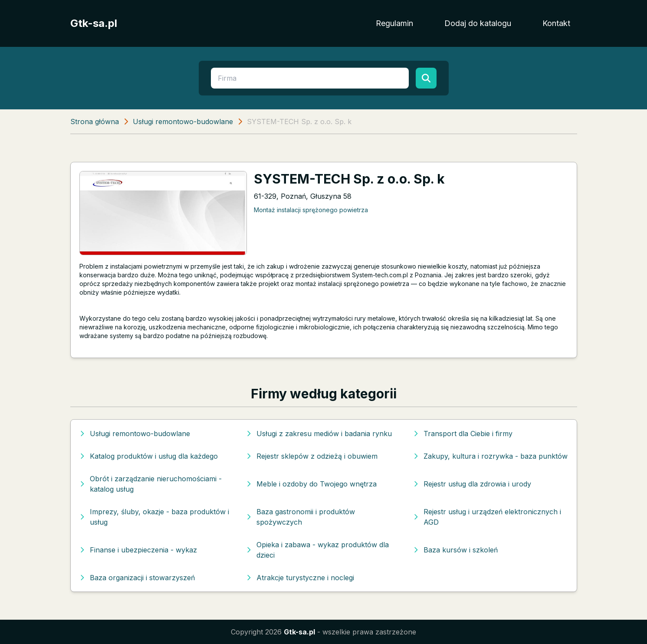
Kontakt (556, 23)
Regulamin (394, 23)
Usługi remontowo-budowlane (183, 122)
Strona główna (95, 122)
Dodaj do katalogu (478, 23)
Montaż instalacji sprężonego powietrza (311, 210)
